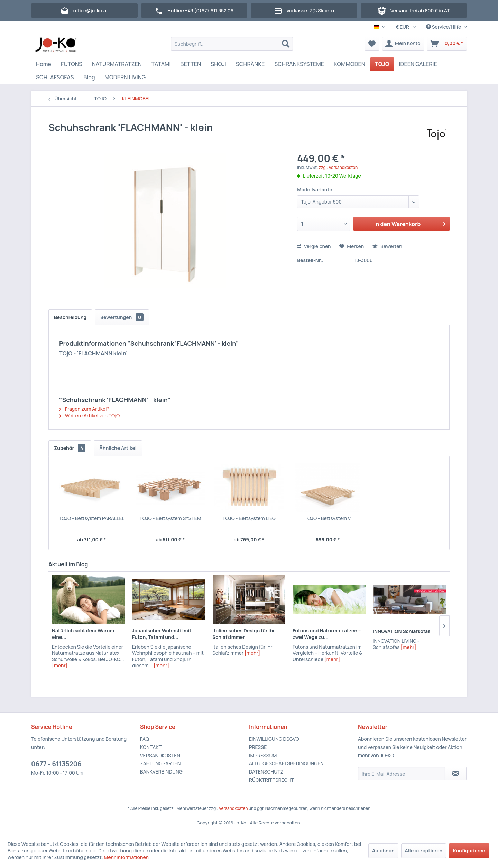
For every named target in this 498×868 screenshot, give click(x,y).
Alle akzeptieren (424, 851)
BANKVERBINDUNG (161, 772)
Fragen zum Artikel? (84, 409)
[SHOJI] (218, 64)
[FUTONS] (72, 64)
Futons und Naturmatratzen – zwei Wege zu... (327, 634)
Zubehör (70, 448)
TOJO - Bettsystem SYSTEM (170, 518)
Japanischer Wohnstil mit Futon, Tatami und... (162, 634)
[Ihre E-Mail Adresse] (402, 774)
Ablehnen (383, 851)
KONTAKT (151, 747)
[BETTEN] (191, 64)
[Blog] (89, 77)
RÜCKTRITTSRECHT (271, 780)
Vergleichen (314, 246)
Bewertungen (122, 317)
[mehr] (60, 665)
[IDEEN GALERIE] (418, 64)
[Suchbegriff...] (232, 44)
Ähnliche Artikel (118, 448)
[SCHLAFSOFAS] (55, 77)
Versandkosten (233, 808)
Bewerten (387, 246)
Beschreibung (70, 317)
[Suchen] (286, 44)
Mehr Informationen (126, 857)
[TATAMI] (161, 64)
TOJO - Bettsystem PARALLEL (92, 518)
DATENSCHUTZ (266, 772)
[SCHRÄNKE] (250, 64)
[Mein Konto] (403, 44)
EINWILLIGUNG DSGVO (274, 739)
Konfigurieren (469, 851)
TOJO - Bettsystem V (328, 518)
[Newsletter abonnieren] (456, 774)
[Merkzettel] (372, 44)
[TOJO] (382, 64)
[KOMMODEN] (349, 64)
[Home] (44, 64)
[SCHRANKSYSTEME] (299, 64)
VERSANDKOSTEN (160, 755)
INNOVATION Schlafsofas (402, 631)
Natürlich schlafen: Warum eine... (83, 634)
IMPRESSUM (263, 755)
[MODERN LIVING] (125, 77)
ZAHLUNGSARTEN (160, 763)
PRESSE (258, 747)
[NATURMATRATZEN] (117, 64)
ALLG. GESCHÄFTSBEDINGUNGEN (286, 763)
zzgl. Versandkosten (338, 167)
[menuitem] (232, 44)
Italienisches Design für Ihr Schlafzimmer (244, 634)
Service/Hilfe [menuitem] (444, 27)
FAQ (145, 739)
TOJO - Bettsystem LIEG (249, 518)
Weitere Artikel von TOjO (89, 415)
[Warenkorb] (447, 44)
